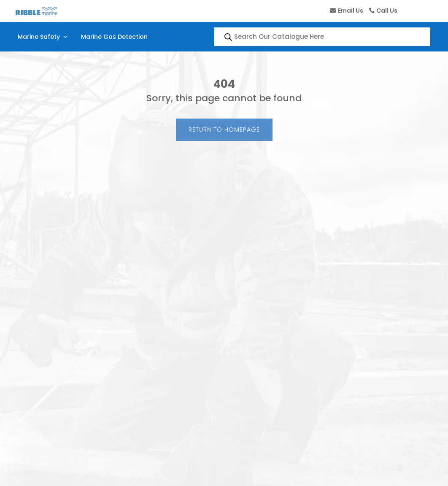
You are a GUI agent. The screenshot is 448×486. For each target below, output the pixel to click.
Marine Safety (43, 37)
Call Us (387, 11)
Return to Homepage (224, 130)
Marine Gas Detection (114, 37)
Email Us (351, 11)
